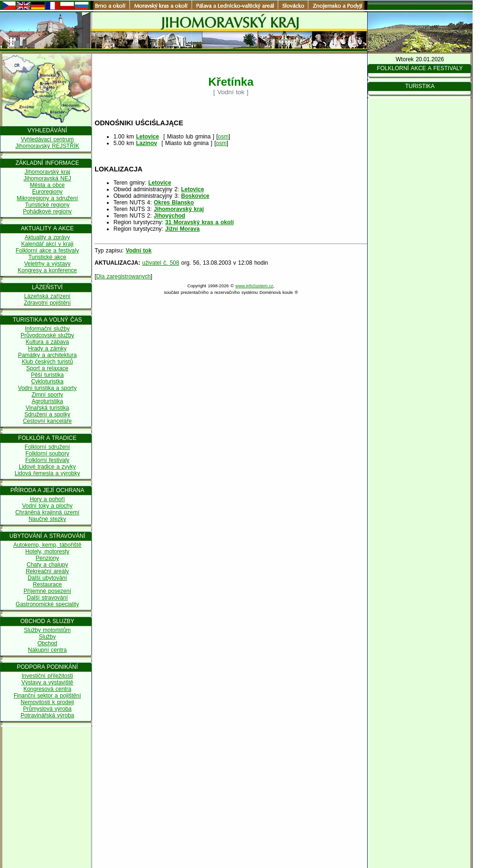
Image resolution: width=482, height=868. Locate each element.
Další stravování (47, 598)
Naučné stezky (48, 519)
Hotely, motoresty (47, 552)
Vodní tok (139, 251)
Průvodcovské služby (48, 335)
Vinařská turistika (47, 408)
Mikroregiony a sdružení (47, 198)
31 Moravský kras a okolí (199, 222)
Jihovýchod (170, 216)
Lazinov (147, 143)
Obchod (47, 643)
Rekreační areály (48, 571)
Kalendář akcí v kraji (47, 244)
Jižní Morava (182, 229)
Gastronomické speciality (47, 604)
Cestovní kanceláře (48, 421)
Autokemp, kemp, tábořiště (47, 545)
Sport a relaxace (47, 368)
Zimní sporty (47, 395)
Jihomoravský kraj (47, 172)
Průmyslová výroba (47, 709)
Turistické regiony (47, 205)
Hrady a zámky (47, 349)
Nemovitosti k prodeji (47, 702)
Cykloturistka (47, 381)
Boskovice (195, 196)
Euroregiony (47, 192)
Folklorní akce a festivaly (47, 251)
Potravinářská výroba (48, 715)
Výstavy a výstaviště (47, 682)
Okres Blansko (174, 203)
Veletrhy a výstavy (47, 264)
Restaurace (47, 584)
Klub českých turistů (47, 362)
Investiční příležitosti (47, 676)
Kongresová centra (48, 689)
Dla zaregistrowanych (123, 276)
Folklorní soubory (47, 454)
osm (223, 137)
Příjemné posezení (47, 591)
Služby (47, 637)
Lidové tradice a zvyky (47, 467)
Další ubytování (48, 578)
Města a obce (47, 185)
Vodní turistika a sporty (47, 388)
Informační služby (47, 329)
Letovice (148, 137)
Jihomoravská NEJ (47, 178)
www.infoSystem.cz (254, 286)
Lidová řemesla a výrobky (47, 473)
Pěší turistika (48, 375)
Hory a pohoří (47, 499)
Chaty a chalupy (47, 565)
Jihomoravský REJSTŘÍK (48, 146)
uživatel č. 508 (161, 263)
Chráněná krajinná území (47, 512)
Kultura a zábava (47, 342)
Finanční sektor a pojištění (47, 696)
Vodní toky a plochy (47, 506)
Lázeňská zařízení (47, 296)
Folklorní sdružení (47, 447)
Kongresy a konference (47, 270)
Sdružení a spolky (47, 414)
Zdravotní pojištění (48, 303)
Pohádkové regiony (48, 211)
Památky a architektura (47, 355)
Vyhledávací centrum (47, 139)
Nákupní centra (47, 650)
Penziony (47, 558)
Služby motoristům (48, 630)
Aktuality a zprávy (47, 237)
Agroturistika (47, 401)
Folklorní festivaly (48, 460)
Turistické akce (47, 257)
